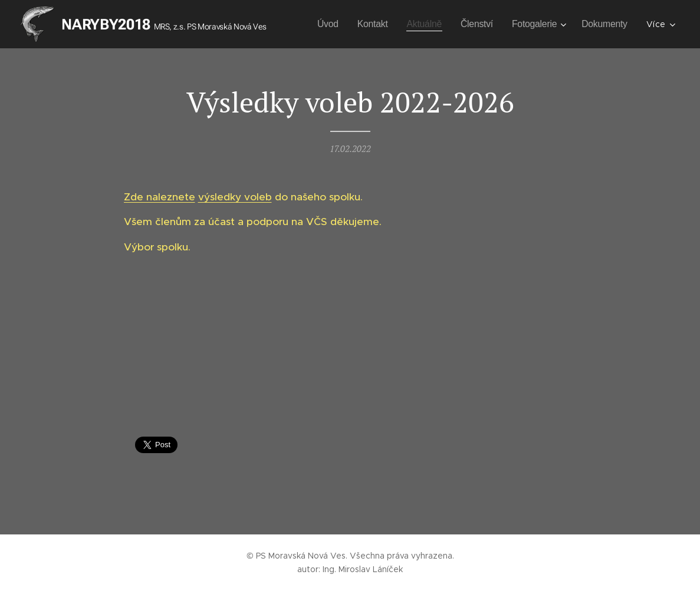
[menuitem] (382, 24)
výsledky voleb (234, 197)
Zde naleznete (159, 197)
